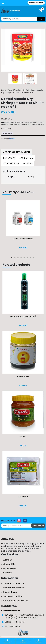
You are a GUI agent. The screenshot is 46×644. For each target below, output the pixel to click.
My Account (8, 641)
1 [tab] (12, 258)
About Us (8, 560)
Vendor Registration (14, 588)
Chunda (23, 437)
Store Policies (11, 163)
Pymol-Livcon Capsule (23, 239)
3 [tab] (18, 258)
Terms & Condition (13, 596)
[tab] (16, 152)
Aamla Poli (23, 497)
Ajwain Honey (23, 377)
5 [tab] (25, 258)
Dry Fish (26, 90)
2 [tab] (15, 258)
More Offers (26, 158)
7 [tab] (31, 258)
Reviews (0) (9, 158)
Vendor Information (14, 583)
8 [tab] (34, 258)
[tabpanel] (23, 227)
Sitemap (8, 573)
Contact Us (9, 564)
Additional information (16, 152)
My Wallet (38, 641)
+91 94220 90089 (13, 626)
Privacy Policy (10, 592)
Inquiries (28, 163)
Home (4, 90)
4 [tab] (21, 258)
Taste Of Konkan (14, 90)
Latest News (10, 568)
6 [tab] (28, 258)
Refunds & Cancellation (15, 601)
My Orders (23, 641)
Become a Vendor (36, 3)
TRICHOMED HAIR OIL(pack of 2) (23, 316)
